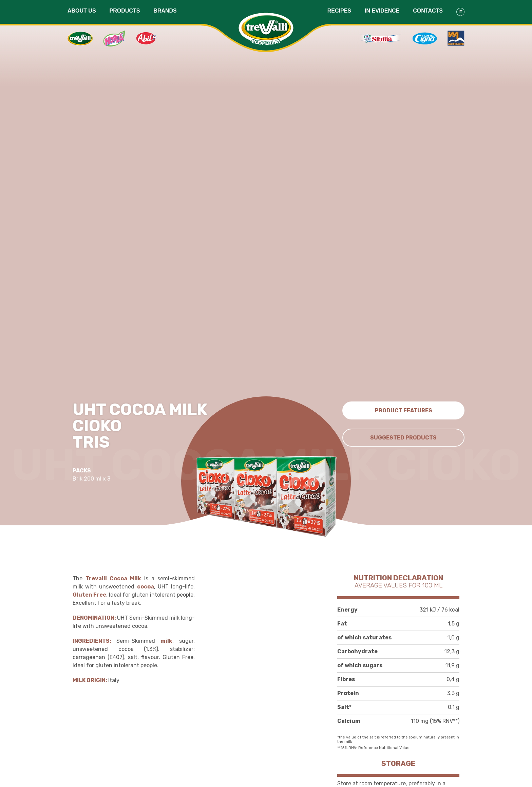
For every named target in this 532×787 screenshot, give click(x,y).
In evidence (382, 11)
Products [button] (125, 11)
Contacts (428, 11)
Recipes (339, 11)
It (460, 12)
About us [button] (82, 11)
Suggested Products (403, 438)
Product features (404, 410)
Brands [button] (165, 11)
